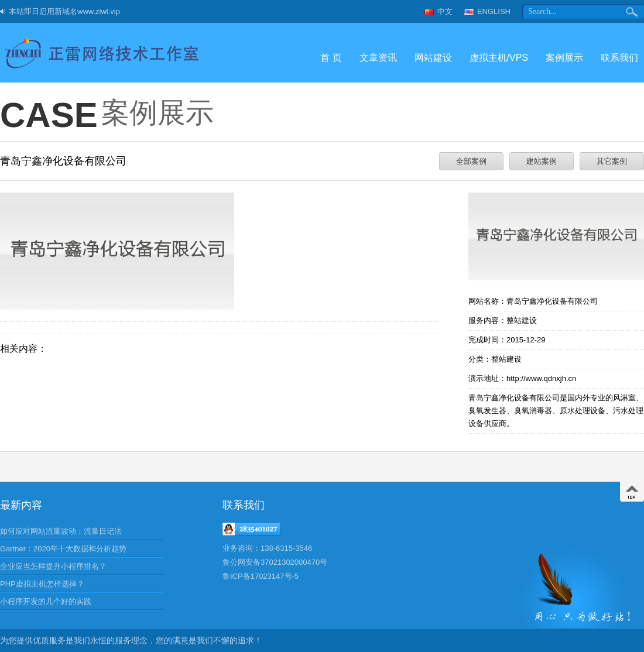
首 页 (331, 58)
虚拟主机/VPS (499, 58)
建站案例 (542, 161)
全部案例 (471, 161)
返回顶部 (632, 492)
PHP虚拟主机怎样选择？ (42, 584)
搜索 (633, 11)
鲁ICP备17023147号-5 (261, 576)
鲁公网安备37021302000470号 (275, 562)
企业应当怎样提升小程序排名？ (53, 566)
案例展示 (564, 58)
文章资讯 (378, 58)
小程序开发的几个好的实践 (46, 601)
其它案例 (612, 161)
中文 (445, 11)
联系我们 (619, 58)
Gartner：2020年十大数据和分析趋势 (63, 549)
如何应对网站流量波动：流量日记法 (61, 531)
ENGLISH (494, 11)
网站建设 (433, 58)
